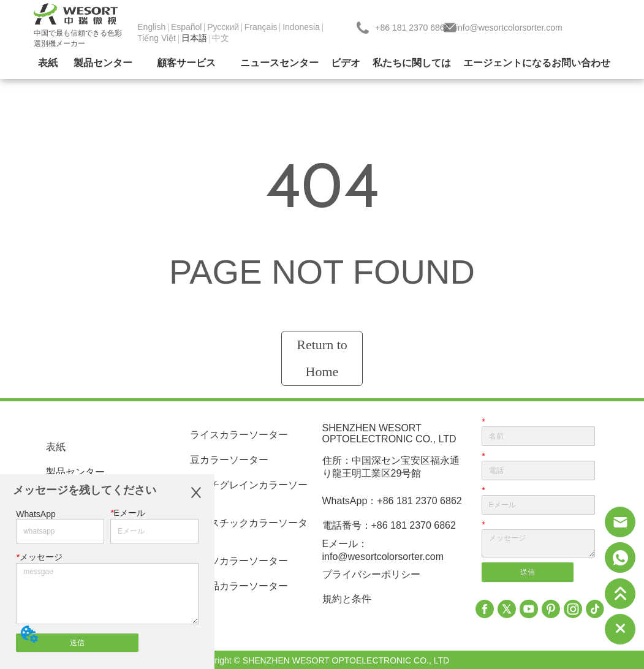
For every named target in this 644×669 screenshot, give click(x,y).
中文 (221, 38)
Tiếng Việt (157, 38)
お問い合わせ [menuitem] (581, 63)
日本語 (194, 38)
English (151, 27)
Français (261, 27)
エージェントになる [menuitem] (507, 63)
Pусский (223, 27)
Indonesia (301, 27)
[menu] (322, 64)
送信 (77, 643)
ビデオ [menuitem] (346, 63)
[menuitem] (103, 64)
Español (187, 27)
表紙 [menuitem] (48, 63)
